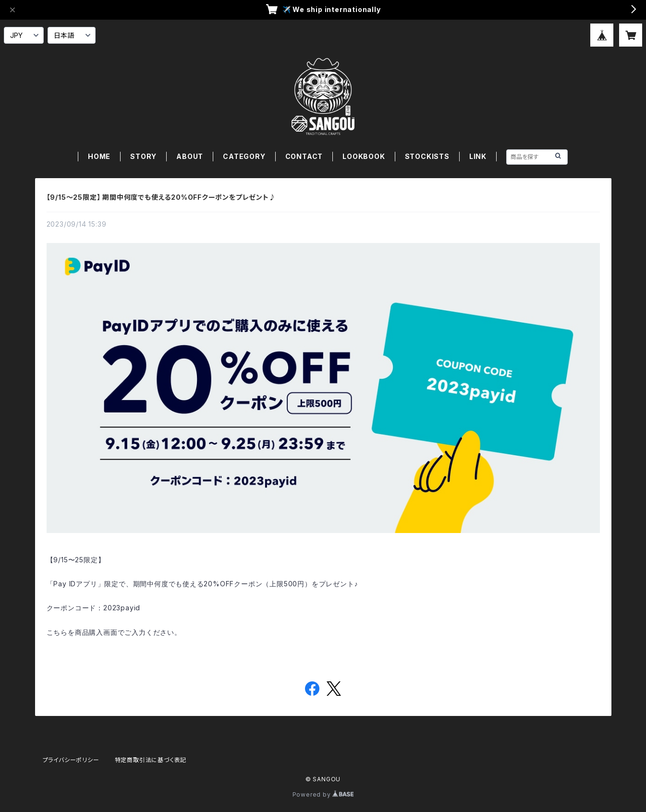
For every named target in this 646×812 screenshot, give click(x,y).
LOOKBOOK (364, 156)
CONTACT (304, 156)
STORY (143, 156)
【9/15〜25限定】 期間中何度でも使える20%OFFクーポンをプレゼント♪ (161, 197)
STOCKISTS (427, 156)
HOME (99, 156)
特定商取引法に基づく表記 (151, 760)
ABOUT (190, 156)
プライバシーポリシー (71, 760)
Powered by (323, 794)
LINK (478, 156)
